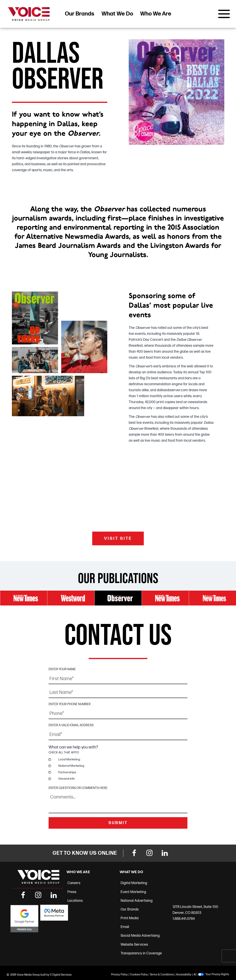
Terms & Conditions (162, 974)
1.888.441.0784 (184, 919)
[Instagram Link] (149, 853)
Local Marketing (69, 759)
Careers (74, 883)
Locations (75, 900)
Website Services (134, 944)
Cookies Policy (139, 974)
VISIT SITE (118, 539)
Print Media (130, 918)
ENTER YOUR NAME (62, 670)
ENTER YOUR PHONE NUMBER (70, 704)
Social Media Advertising (140, 935)
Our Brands (80, 14)
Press (72, 892)
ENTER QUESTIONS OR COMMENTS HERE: (78, 788)
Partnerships (67, 772)
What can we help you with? (73, 747)
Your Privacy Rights (217, 974)
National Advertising (137, 900)
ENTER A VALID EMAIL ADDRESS (71, 725)
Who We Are (156, 14)
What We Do (117, 14)
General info (67, 779)
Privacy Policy (119, 974)
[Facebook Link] (134, 853)
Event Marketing (133, 892)
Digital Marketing (134, 883)
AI (195, 974)
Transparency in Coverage (141, 953)
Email (125, 927)
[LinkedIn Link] (165, 853)
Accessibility (184, 974)
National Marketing (71, 766)
